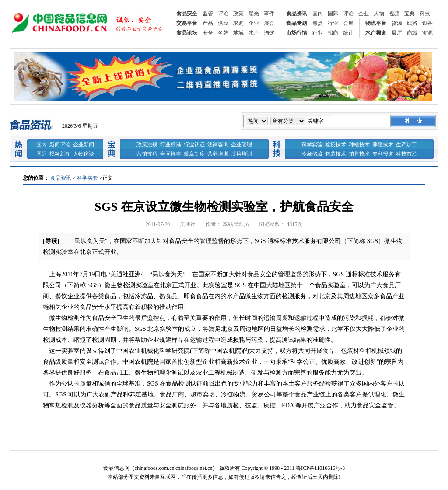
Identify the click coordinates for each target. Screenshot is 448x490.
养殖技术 (383, 145)
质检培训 (241, 154)
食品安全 (187, 14)
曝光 (254, 14)
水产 (254, 33)
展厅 (397, 33)
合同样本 (171, 154)
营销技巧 (147, 154)
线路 (412, 23)
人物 (379, 14)
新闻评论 (60, 145)
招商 (333, 33)
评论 (223, 14)
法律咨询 (218, 145)
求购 (238, 23)
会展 (348, 23)
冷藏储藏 (312, 154)
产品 (208, 23)
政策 (238, 14)
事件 (269, 14)
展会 (269, 23)
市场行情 (297, 33)
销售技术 (359, 154)
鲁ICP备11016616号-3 (320, 468)
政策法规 (147, 145)
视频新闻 (60, 154)
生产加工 (406, 145)
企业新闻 (84, 145)
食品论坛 (187, 33)
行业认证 (194, 145)
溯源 (427, 33)
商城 (412, 33)
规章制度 (194, 154)
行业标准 (171, 145)
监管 (208, 14)
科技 (425, 14)
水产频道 (376, 33)
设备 (427, 23)
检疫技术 (336, 145)
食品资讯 (297, 14)
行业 (333, 23)
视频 (394, 14)
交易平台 (187, 23)
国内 (318, 14)
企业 (364, 14)
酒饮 (269, 33)
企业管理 (241, 145)
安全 (208, 33)
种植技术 (359, 145)
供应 (223, 23)
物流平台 (376, 23)
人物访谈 (84, 154)
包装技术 (336, 154)
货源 (397, 23)
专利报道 (383, 154)
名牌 (223, 33)
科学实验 (312, 145)
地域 (238, 33)
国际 (333, 14)
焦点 (318, 23)
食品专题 (297, 23)
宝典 (409, 14)
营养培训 (218, 154)
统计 (348, 33)
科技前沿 (406, 154)
